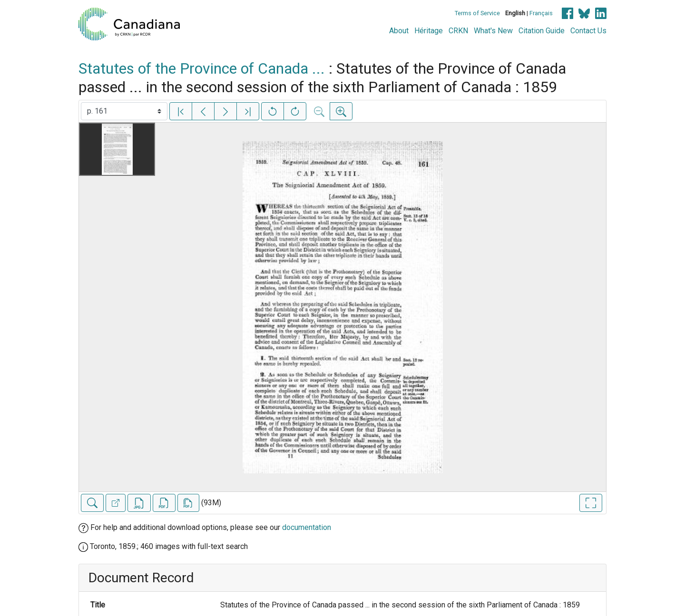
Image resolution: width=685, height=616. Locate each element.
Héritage (429, 31)
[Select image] (124, 111)
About (399, 31)
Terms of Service (477, 13)
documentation (307, 527)
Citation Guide (542, 31)
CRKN (458, 31)
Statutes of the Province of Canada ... (202, 68)
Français (541, 13)
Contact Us (588, 31)
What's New (493, 31)
